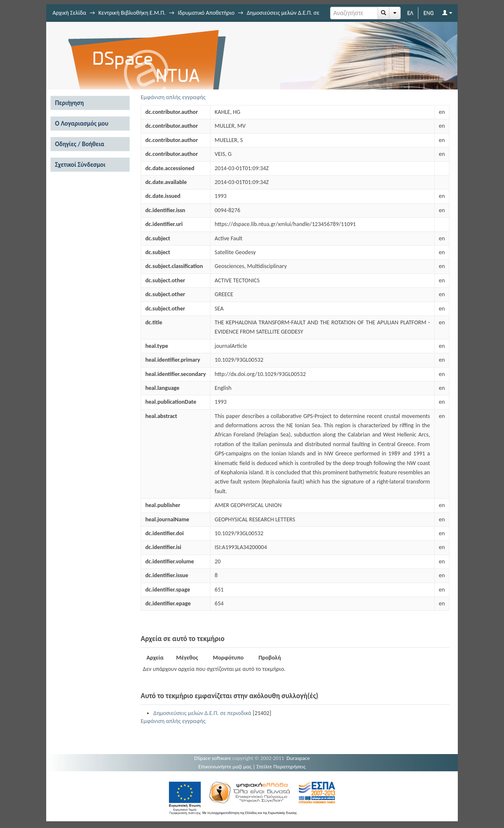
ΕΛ (410, 13)
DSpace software (213, 758)
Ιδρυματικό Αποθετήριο (206, 13)
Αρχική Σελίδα (69, 13)
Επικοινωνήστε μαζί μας (225, 766)
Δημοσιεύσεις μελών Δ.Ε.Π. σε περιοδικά (202, 713)
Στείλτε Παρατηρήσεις (281, 766)
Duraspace (298, 758)
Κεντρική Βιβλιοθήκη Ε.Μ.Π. (132, 13)
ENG (429, 13)
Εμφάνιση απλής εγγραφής (173, 97)
